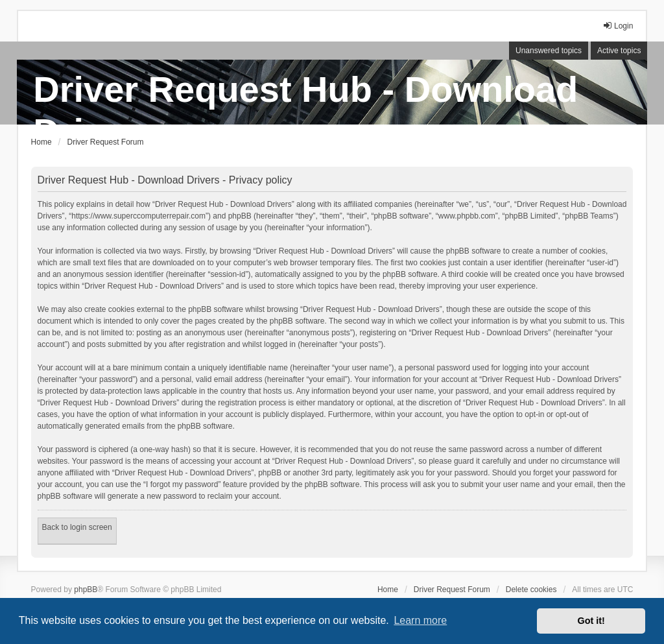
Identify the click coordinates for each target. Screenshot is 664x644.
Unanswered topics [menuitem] (549, 51)
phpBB (86, 590)
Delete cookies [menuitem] (531, 590)
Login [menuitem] (618, 26)
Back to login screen (77, 527)
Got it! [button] (591, 621)
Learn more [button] (420, 620)
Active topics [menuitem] (619, 51)
